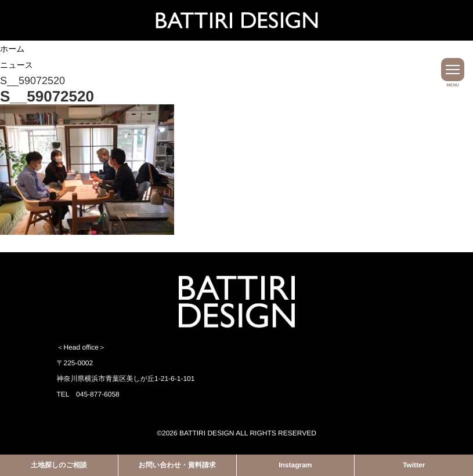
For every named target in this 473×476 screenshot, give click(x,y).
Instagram (295, 465)
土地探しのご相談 (59, 465)
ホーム (12, 49)
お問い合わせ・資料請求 (177, 465)
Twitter (414, 465)
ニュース (17, 65)
